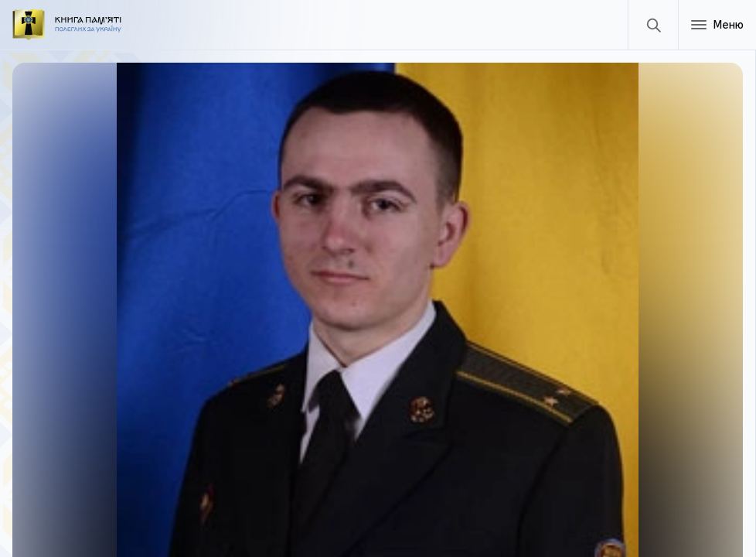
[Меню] (717, 25)
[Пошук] (653, 25)
